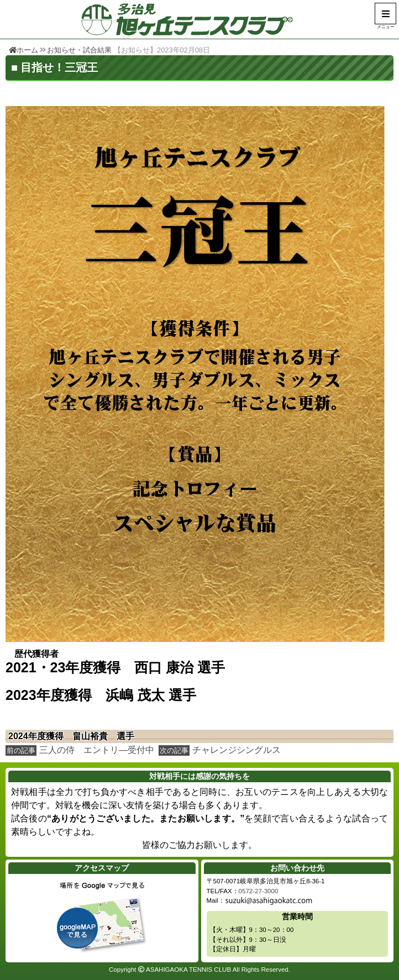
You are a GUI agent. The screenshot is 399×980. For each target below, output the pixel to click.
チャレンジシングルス (237, 750)
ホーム (23, 50)
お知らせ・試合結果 (79, 50)
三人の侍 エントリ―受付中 (97, 750)
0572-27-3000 (259, 891)
